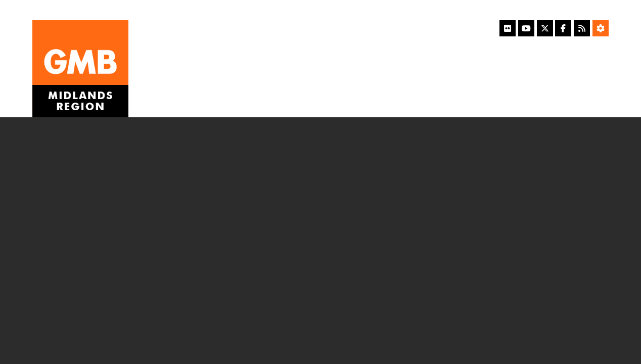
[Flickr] (508, 28)
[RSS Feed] (582, 28)
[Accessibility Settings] (601, 28)
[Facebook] (563, 28)
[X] (545, 28)
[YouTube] (526, 28)
